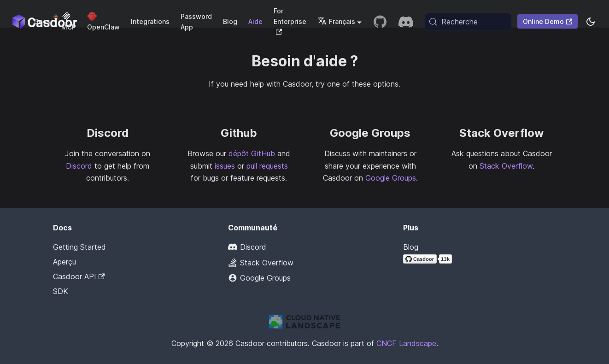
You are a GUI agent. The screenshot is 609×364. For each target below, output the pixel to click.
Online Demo (548, 21)
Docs (42, 21)
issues (225, 166)
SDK (61, 291)
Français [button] (336, 21)
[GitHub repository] (380, 22)
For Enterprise (290, 21)
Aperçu (64, 262)
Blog (230, 21)
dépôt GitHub (252, 153)
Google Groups (391, 178)
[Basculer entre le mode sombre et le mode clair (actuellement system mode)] (591, 22)
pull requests (267, 166)
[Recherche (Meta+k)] (468, 22)
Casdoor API (79, 276)
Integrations (150, 21)
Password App (196, 22)
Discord (79, 166)
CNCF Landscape (406, 343)
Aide (255, 21)
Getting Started (79, 247)
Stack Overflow (506, 166)
